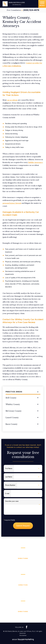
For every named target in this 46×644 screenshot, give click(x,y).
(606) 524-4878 (31, 10)
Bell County (11, 398)
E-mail (8, 494)
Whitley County (13, 404)
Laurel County (12, 418)
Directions (23, 558)
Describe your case (22, 502)
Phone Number (11, 485)
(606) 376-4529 (23, 616)
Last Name (9, 477)
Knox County (11, 424)
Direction (23, 585)
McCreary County (14, 411)
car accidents (12, 100)
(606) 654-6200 (23, 590)
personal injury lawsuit (12, 203)
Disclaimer (23, 635)
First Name (10, 469)
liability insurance (35, 162)
